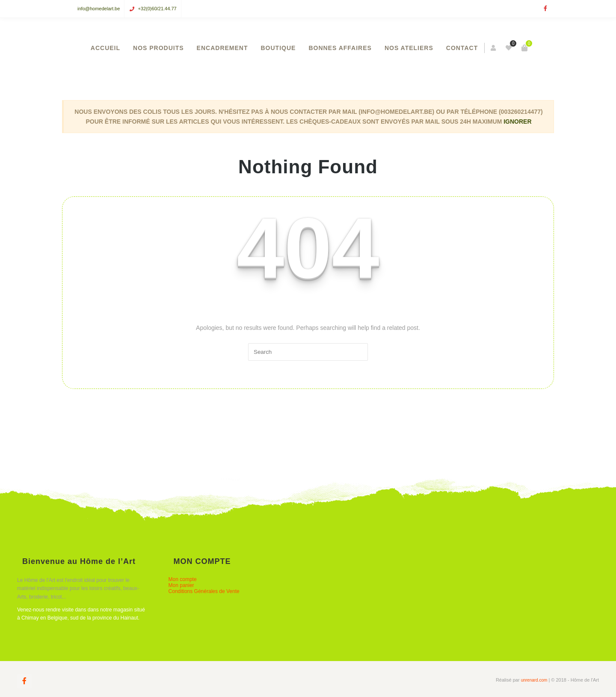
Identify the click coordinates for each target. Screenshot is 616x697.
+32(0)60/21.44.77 (157, 9)
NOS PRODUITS (158, 48)
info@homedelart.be (99, 9)
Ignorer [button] (517, 122)
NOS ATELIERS (409, 48)
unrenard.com (534, 680)
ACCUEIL (105, 48)
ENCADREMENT (222, 48)
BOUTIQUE (278, 48)
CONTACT (462, 48)
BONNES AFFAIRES (340, 48)
